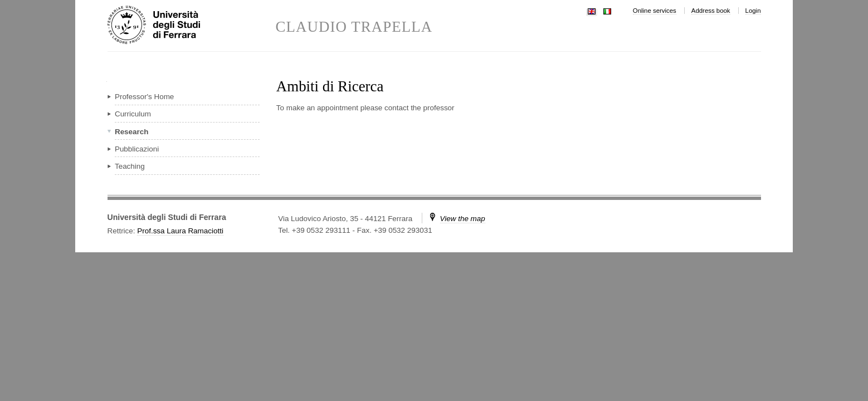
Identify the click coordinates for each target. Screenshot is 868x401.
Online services (655, 11)
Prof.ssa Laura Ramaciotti (180, 231)
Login (753, 11)
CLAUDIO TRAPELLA (354, 27)
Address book (711, 11)
